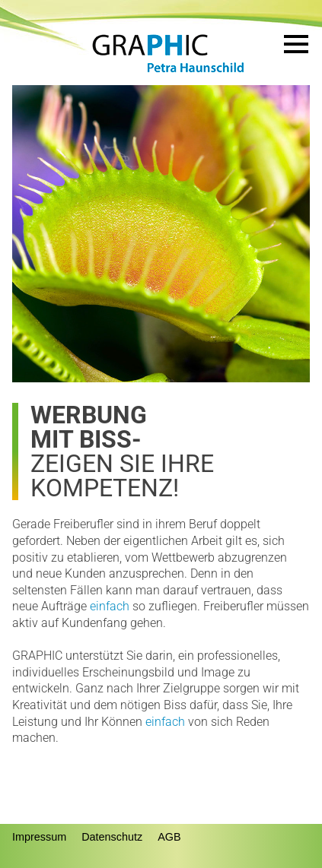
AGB (169, 837)
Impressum (39, 837)
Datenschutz (112, 837)
